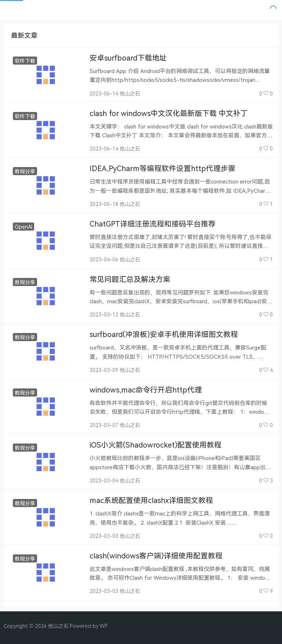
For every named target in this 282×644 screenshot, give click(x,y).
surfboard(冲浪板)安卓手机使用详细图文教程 (164, 334)
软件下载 (25, 61)
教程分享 (25, 171)
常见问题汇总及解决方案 (130, 279)
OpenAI (23, 227)
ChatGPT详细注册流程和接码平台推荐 (153, 224)
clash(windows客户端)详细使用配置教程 (156, 556)
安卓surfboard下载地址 (128, 58)
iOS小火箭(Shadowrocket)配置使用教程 (156, 445)
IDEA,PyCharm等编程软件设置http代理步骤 (162, 168)
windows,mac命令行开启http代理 (146, 390)
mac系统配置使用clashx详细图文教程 (151, 500)
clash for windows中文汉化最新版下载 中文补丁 (169, 113)
